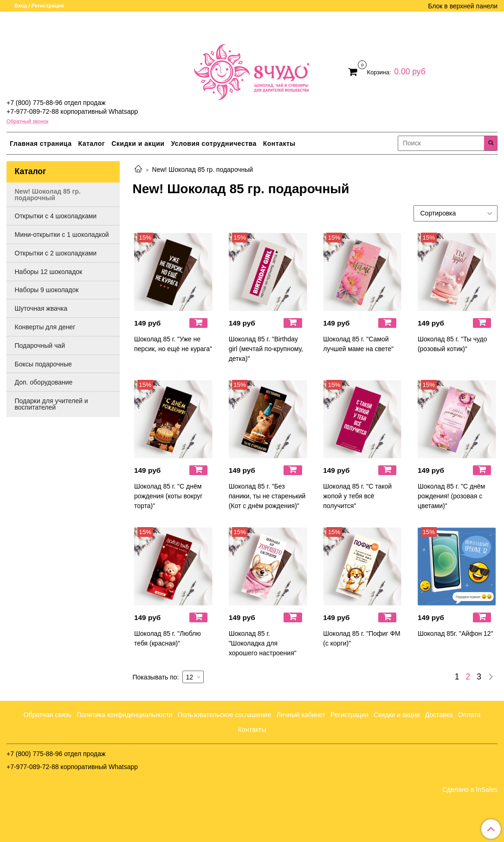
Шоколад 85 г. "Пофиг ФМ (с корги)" (362, 638)
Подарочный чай (40, 346)
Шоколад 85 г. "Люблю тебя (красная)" (168, 638)
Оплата (469, 715)
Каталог (91, 144)
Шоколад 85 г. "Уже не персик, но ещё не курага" (173, 344)
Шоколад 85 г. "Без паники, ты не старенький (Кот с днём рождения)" (267, 496)
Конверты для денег (45, 327)
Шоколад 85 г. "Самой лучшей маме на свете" (358, 344)
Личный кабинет (301, 715)
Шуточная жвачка (41, 308)
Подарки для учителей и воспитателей (52, 404)
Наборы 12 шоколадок (49, 272)
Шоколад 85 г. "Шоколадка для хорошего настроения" (263, 643)
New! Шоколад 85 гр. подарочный (48, 195)
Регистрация (349, 715)
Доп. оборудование (44, 382)
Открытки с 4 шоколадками (56, 216)
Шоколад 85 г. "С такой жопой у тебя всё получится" (357, 496)
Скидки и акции (138, 144)
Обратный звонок (27, 121)
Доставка (439, 715)
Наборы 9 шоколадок (47, 290)
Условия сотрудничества (213, 144)
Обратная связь (48, 715)
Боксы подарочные (43, 364)
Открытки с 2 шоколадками (56, 253)
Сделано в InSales (470, 790)
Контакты (279, 144)
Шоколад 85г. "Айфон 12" (456, 633)
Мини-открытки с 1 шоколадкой (62, 235)
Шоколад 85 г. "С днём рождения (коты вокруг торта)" (168, 496)
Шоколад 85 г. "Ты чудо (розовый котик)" (452, 344)
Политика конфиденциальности (125, 715)
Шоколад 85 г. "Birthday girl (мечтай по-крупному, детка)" (266, 349)
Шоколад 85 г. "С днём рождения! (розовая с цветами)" (451, 496)
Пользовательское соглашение (225, 715)
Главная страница (41, 144)
